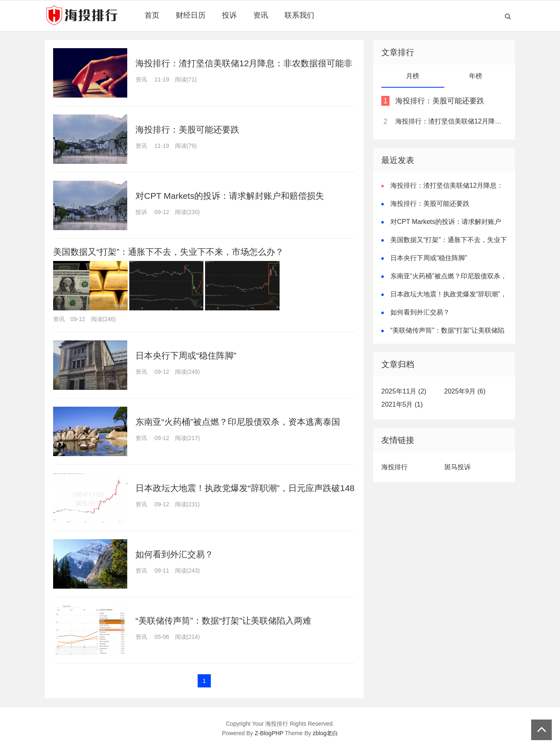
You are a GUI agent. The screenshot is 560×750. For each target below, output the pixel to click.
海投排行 (394, 467)
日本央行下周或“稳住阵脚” (186, 355)
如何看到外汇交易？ (174, 554)
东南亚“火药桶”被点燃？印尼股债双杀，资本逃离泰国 (238, 422)
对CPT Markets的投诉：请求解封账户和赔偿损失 (230, 196)
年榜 (476, 76)
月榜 (413, 76)
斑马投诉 (457, 467)
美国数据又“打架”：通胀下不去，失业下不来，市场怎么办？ (168, 252)
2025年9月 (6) (465, 391)
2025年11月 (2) (404, 391)
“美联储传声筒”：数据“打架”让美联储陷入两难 (223, 621)
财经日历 (191, 15)
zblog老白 (325, 733)
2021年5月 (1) (402, 404)
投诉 (229, 15)
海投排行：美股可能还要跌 (187, 129)
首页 (152, 15)
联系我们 (299, 15)
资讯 (261, 15)
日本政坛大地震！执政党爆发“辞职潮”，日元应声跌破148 (245, 488)
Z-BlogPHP (269, 733)
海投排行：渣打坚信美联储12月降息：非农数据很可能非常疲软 (450, 121)
